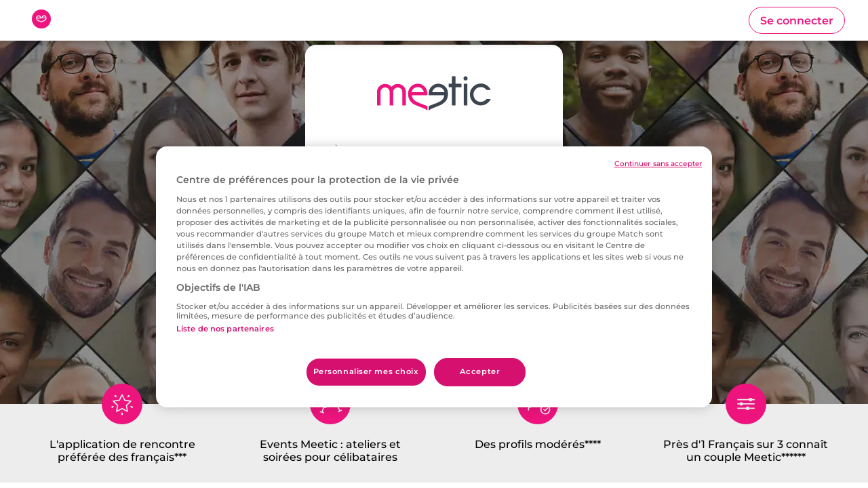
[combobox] (434, 238)
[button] (797, 20)
